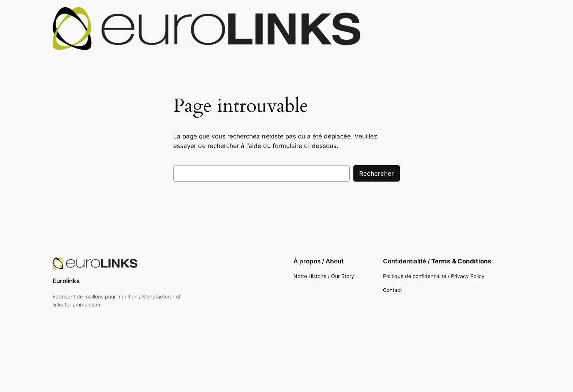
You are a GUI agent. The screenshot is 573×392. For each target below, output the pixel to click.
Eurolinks (66, 281)
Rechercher (377, 174)
